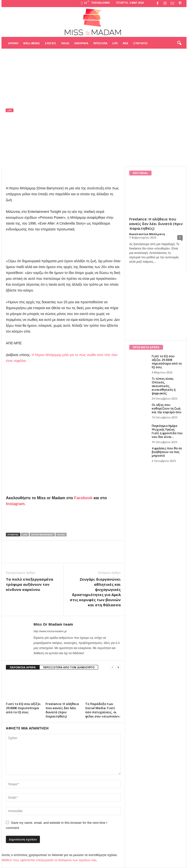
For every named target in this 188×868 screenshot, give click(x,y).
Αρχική (13, 43)
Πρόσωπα (100, 43)
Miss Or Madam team (27, 142)
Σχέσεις (51, 43)
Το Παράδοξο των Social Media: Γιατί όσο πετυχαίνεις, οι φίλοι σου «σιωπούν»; (103, 710)
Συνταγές (141, 43)
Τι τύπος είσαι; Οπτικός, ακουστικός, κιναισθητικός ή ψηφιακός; (164, 386)
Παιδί (65, 43)
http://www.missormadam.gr (50, 631)
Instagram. (16, 504)
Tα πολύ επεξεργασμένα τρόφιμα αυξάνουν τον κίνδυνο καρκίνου (29, 584)
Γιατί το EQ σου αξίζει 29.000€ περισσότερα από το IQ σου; (23, 708)
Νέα (125, 43)
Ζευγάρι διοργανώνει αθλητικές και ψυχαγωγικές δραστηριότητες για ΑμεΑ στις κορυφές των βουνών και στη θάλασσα (95, 592)
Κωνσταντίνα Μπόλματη (147, 234)
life (25, 535)
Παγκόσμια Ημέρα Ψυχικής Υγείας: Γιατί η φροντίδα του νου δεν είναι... (167, 431)
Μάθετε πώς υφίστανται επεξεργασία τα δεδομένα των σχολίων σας (49, 860)
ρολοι (61, 535)
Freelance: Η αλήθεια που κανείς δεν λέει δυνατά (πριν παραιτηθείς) (62, 710)
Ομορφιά (81, 43)
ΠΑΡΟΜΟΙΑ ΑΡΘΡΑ (23, 667)
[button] (179, 43)
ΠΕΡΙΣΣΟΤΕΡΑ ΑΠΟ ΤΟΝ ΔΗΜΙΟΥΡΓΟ (69, 667)
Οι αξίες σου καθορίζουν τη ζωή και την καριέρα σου (167, 408)
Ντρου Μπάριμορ (42, 535)
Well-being (32, 43)
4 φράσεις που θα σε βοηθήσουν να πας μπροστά (167, 452)
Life (115, 43)
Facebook (83, 498)
